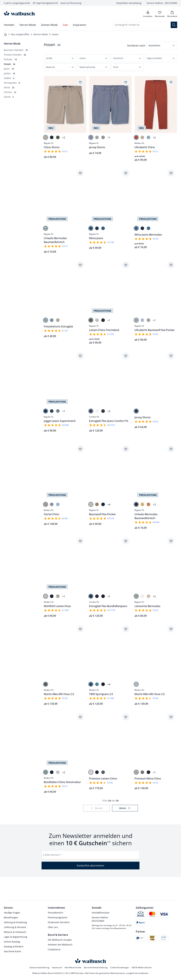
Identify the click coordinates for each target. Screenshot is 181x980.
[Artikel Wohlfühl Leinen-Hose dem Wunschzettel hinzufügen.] (80, 541)
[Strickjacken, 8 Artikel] (12, 83)
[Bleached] (103, 228)
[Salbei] (46, 320)
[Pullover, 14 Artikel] (10, 59)
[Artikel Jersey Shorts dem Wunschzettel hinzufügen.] (126, 82)
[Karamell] (97, 504)
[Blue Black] (97, 228)
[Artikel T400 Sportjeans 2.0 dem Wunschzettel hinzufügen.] (126, 629)
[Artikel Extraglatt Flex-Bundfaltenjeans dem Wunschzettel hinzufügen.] (126, 541)
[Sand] (97, 137)
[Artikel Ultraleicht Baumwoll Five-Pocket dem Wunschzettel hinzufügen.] (171, 265)
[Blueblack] (103, 596)
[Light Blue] (97, 684)
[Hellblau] (142, 320)
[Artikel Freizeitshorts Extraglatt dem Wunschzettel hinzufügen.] (80, 265)
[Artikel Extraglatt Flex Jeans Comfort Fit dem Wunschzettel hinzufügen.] (126, 356)
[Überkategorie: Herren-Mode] (12, 44)
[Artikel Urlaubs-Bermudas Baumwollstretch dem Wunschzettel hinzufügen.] (80, 173)
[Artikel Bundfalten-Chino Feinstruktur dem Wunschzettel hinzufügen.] (80, 717)
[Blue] (91, 228)
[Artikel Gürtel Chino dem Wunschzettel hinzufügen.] (80, 449)
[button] (162, 45)
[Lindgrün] (58, 596)
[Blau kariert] (46, 228)
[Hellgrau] (103, 137)
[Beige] (46, 137)
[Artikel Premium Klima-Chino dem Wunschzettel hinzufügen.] (171, 717)
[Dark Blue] (52, 411)
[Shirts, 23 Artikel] (9, 87)
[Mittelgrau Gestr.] (46, 684)
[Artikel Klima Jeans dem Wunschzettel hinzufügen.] (126, 173)
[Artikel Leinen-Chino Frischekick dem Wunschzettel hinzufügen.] (126, 265)
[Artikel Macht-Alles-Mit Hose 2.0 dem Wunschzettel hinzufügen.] (80, 629)
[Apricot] (148, 504)
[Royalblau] (148, 137)
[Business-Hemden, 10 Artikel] (16, 50)
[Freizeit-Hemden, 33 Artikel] (15, 55)
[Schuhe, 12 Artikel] (10, 92)
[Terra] (136, 137)
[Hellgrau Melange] (136, 684)
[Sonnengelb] (142, 504)
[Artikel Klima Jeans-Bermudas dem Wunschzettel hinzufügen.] (171, 173)
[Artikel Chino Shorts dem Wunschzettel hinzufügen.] (80, 82)
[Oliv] (58, 137)
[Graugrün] (142, 772)
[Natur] (97, 320)
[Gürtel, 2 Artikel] (9, 97)
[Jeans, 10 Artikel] (9, 69)
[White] (97, 411)
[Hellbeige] (46, 504)
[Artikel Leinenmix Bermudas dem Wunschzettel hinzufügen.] (171, 541)
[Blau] (91, 137)
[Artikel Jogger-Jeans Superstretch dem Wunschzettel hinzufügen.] (80, 356)
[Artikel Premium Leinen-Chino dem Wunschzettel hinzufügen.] (126, 717)
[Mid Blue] (91, 411)
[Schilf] (136, 596)
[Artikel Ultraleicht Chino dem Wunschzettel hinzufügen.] (171, 82)
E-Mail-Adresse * (52, 855)
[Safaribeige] (91, 504)
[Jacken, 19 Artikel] (9, 73)
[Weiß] (142, 596)
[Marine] (52, 137)
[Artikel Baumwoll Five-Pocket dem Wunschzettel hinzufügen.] (126, 449)
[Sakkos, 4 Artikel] (9, 78)
